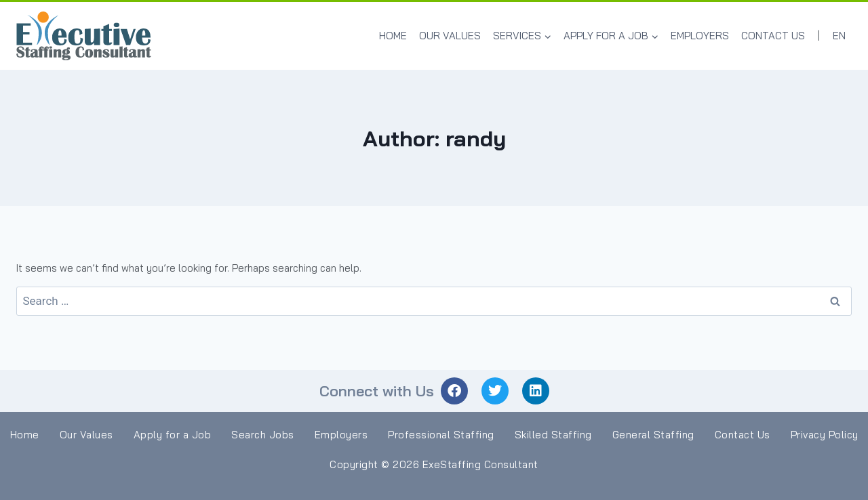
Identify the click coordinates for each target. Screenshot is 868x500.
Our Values (450, 36)
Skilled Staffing (553, 435)
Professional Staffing (441, 435)
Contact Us (773, 36)
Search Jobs (263, 435)
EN (839, 36)
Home (393, 36)
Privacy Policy (825, 435)
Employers (700, 36)
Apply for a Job (173, 435)
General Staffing (653, 435)
